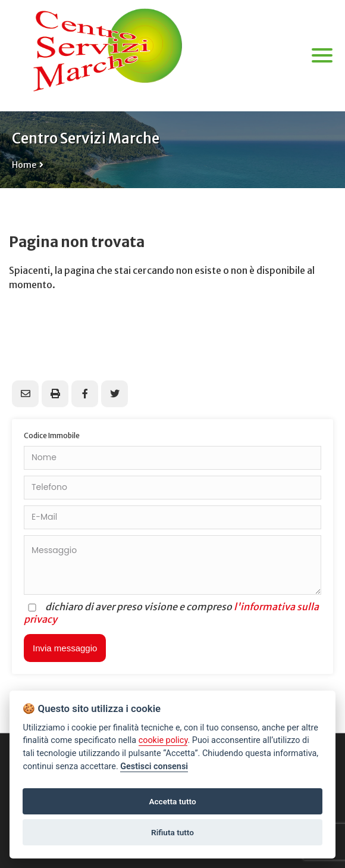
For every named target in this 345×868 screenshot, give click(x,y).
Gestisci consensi (154, 766)
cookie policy (163, 740)
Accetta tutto (172, 801)
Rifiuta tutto (172, 832)
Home (24, 165)
